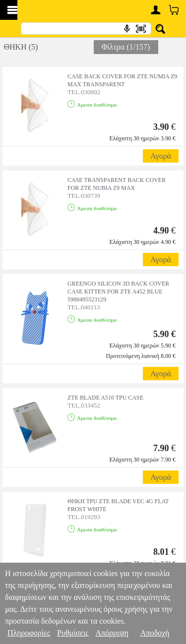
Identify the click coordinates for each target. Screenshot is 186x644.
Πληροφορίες (29, 633)
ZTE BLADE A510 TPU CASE (105, 398)
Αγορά (161, 156)
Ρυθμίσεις (73, 633)
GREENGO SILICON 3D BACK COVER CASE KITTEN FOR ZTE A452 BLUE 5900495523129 (118, 292)
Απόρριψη (112, 633)
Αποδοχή (155, 633)
